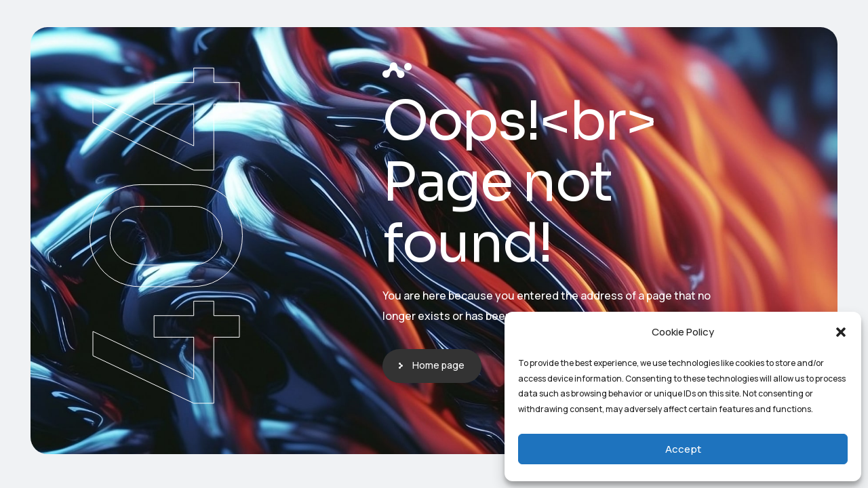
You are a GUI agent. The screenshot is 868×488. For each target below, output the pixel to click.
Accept (683, 449)
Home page (438, 365)
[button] (841, 332)
